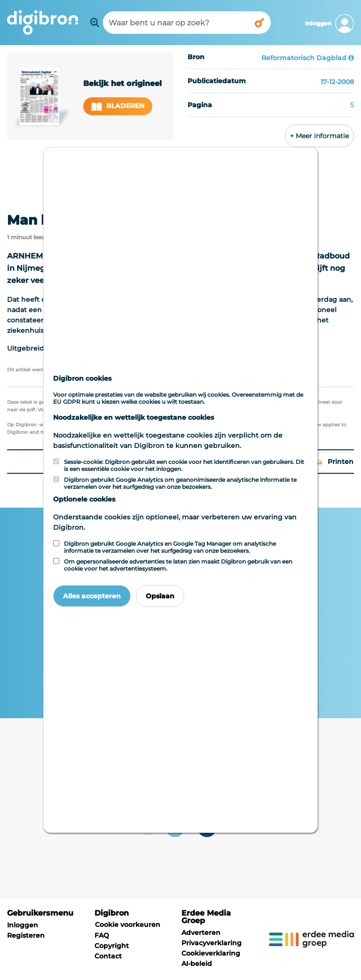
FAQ (102, 935)
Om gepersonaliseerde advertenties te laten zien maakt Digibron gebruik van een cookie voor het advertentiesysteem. (178, 565)
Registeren (26, 935)
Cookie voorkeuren (128, 925)
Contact (108, 956)
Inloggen (23, 925)
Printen (335, 462)
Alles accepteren (92, 596)
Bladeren (118, 106)
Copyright (112, 946)
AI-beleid (197, 964)
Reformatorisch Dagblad (304, 58)
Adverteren (201, 933)
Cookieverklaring (211, 953)
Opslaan (160, 596)
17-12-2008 (337, 82)
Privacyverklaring (212, 943)
